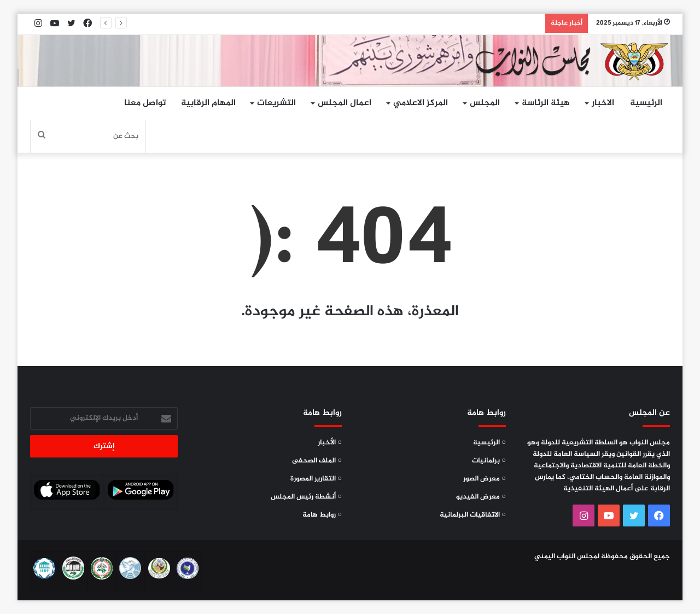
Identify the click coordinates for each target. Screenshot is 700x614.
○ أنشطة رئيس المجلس (306, 497)
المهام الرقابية (208, 103)
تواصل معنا (145, 103)
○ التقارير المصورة (316, 479)
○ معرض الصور (485, 479)
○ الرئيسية (489, 443)
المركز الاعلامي (421, 103)
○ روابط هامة (322, 515)
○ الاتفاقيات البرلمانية (473, 515)
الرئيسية (646, 103)
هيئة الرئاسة (546, 103)
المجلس (485, 103)
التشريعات (276, 103)
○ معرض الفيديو (481, 497)
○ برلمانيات (489, 461)
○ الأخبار (330, 443)
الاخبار (603, 103)
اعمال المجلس (345, 103)
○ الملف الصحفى (317, 461)
